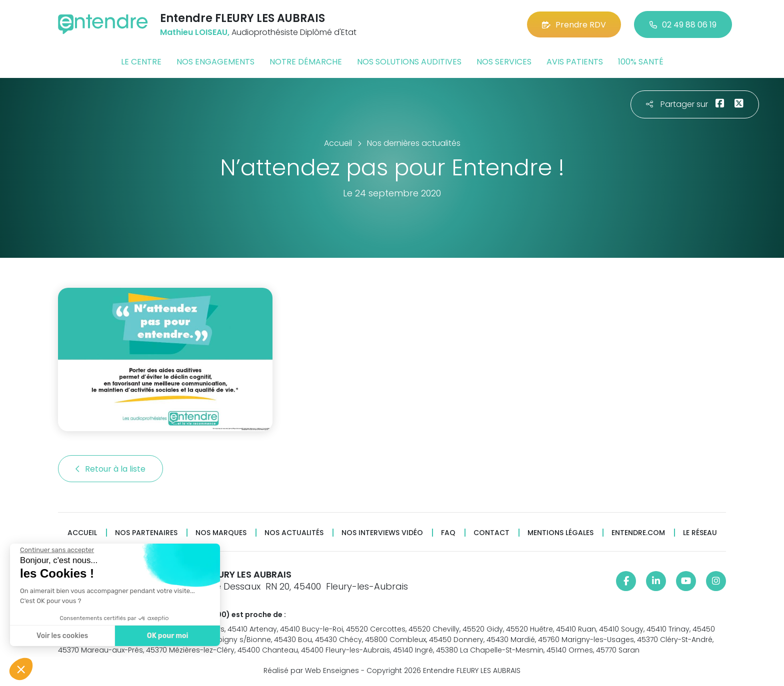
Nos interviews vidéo (382, 533)
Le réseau (700, 533)
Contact (491, 533)
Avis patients (575, 62)
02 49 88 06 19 (683, 25)
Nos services (504, 62)
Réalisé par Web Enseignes (311, 671)
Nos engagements (215, 62)
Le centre (141, 62)
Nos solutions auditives (409, 62)
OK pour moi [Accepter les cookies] (165, 636)
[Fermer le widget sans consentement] (54, 550)
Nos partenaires (146, 533)
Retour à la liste (110, 469)
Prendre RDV (574, 25)
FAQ (448, 533)
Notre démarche (306, 62)
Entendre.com (638, 533)
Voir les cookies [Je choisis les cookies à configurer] (60, 636)
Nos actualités (294, 533)
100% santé (641, 62)
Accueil (82, 533)
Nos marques (221, 533)
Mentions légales (560, 533)
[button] (21, 669)
